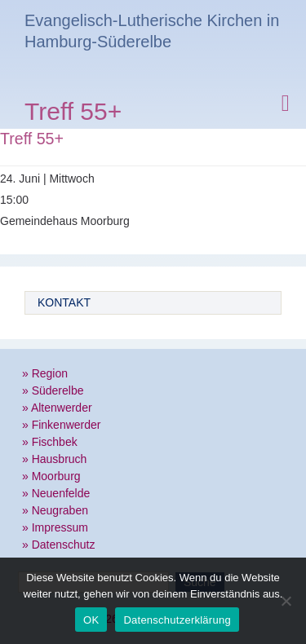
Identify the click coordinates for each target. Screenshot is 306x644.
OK (91, 620)
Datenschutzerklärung (177, 620)
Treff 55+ (73, 114)
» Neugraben (55, 510)
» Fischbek (50, 442)
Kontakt (64, 302)
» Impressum (55, 527)
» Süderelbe (53, 390)
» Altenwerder (57, 408)
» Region (45, 373)
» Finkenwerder (62, 425)
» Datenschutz (59, 545)
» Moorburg (51, 476)
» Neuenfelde (56, 493)
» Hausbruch (54, 459)
